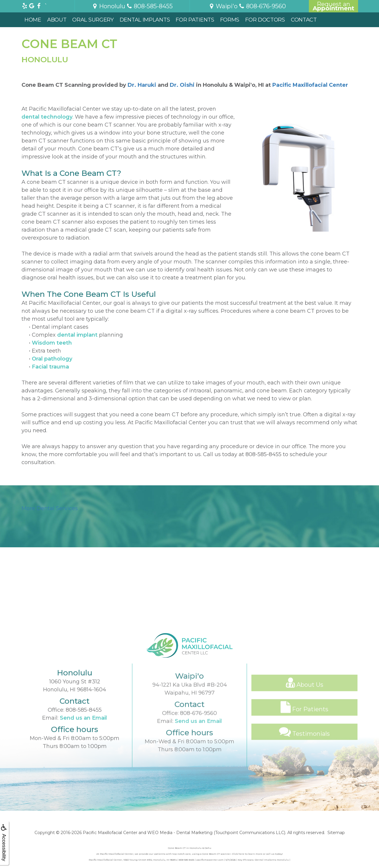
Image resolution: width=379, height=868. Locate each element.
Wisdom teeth (52, 343)
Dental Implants (145, 20)
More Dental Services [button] (50, 508)
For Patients (195, 20)
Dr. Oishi (182, 85)
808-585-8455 (263, 454)
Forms (230, 20)
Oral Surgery (93, 20)
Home (33, 20)
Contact (304, 20)
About (57, 20)
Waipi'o (223, 6)
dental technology (47, 117)
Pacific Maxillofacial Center (310, 85)
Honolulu (108, 6)
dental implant (77, 335)
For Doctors (265, 20)
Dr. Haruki (142, 85)
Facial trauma (50, 367)
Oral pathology (52, 359)
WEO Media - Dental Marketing (180, 833)
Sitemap (336, 833)
